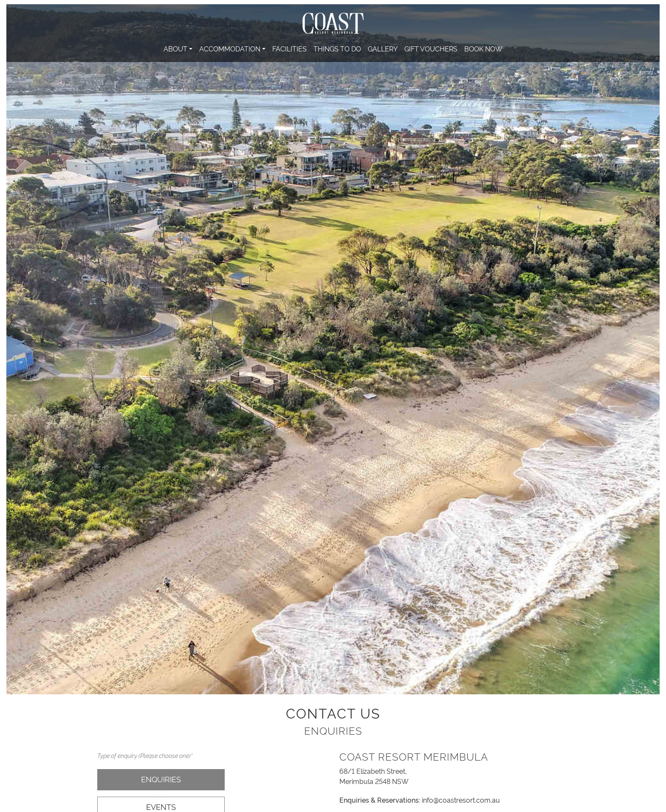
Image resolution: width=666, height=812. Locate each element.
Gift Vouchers (431, 48)
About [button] (175, 48)
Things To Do (337, 48)
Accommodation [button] (230, 48)
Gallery (383, 48)
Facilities (289, 48)
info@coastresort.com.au (461, 800)
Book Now (483, 48)
